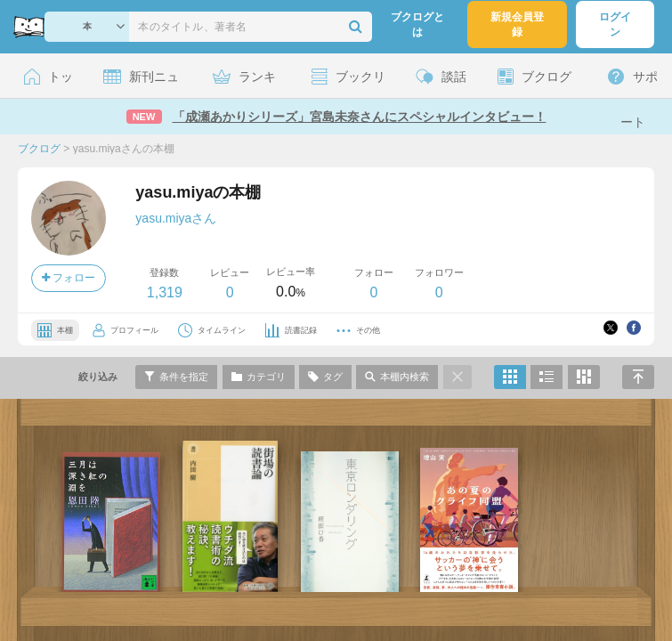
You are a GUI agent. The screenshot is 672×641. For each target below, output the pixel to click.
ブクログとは (417, 24)
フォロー (69, 278)
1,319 (165, 292)
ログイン (615, 24)
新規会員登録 (517, 24)
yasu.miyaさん (176, 218)
